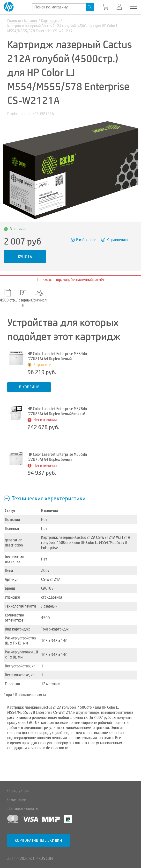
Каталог (31, 21)
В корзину (29, 387)
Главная (14, 21)
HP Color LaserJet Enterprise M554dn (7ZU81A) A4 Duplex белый (57, 356)
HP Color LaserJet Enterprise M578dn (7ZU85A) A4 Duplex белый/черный (57, 411)
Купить (25, 257)
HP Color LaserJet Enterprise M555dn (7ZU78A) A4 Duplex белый (57, 457)
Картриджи (50, 21)
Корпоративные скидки (38, 840)
